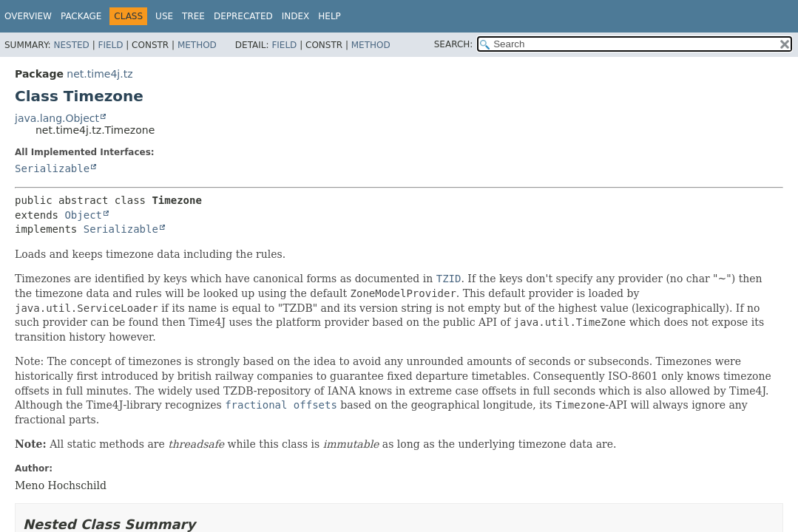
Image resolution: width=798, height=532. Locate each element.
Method (197, 45)
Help (329, 16)
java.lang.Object (57, 118)
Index (296, 16)
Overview (28, 16)
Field (110, 45)
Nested (71, 45)
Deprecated (243, 16)
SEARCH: (454, 44)
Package (81, 16)
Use (164, 16)
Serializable (52, 168)
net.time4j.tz (99, 74)
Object (83, 215)
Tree (193, 16)
